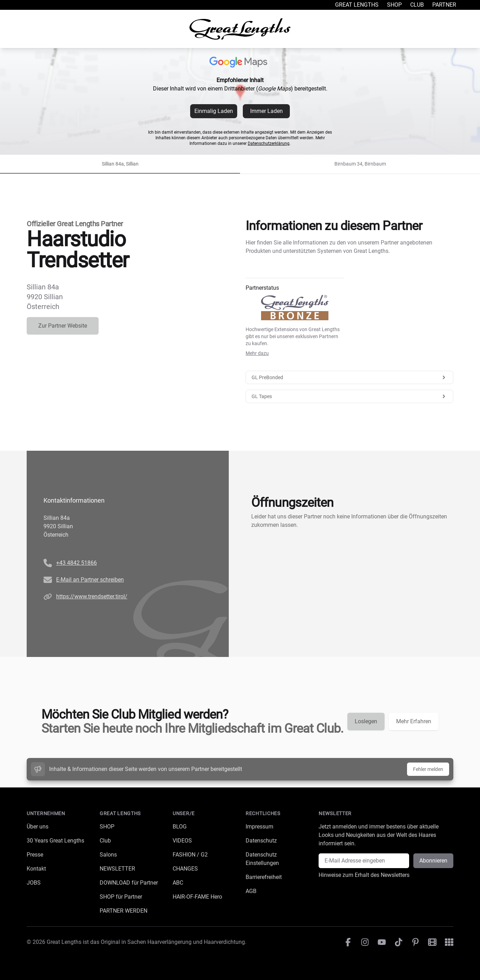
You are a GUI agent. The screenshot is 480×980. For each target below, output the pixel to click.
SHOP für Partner (121, 897)
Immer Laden (266, 111)
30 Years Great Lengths (55, 841)
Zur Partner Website (63, 326)
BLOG (180, 827)
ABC (178, 883)
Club (417, 5)
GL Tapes (349, 396)
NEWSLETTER (117, 869)
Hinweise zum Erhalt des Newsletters (364, 875)
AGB (251, 891)
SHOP (107, 827)
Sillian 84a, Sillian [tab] (120, 164)
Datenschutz (261, 841)
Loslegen (366, 721)
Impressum (259, 827)
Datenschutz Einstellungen (262, 859)
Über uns (38, 827)
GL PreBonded (349, 377)
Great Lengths (357, 5)
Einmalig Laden (214, 111)
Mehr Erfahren (414, 721)
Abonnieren (433, 861)
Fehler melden (428, 769)
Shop (394, 5)
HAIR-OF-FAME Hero (197, 897)
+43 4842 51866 (76, 563)
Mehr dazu (257, 353)
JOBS (34, 883)
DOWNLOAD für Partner (129, 883)
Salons (108, 855)
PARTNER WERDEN (124, 911)
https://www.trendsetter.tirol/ (92, 596)
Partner (444, 5)
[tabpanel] (240, 415)
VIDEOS (182, 841)
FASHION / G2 (190, 855)
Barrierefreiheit (264, 877)
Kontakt (36, 869)
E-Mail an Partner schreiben (90, 580)
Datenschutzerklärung (269, 143)
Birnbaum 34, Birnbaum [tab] (360, 164)
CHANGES (185, 869)
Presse (35, 855)
